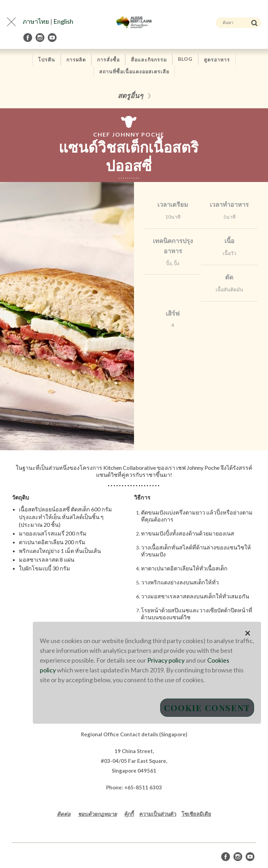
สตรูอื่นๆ (130, 95)
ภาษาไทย (36, 21)
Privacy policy (166, 660)
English (63, 21)
